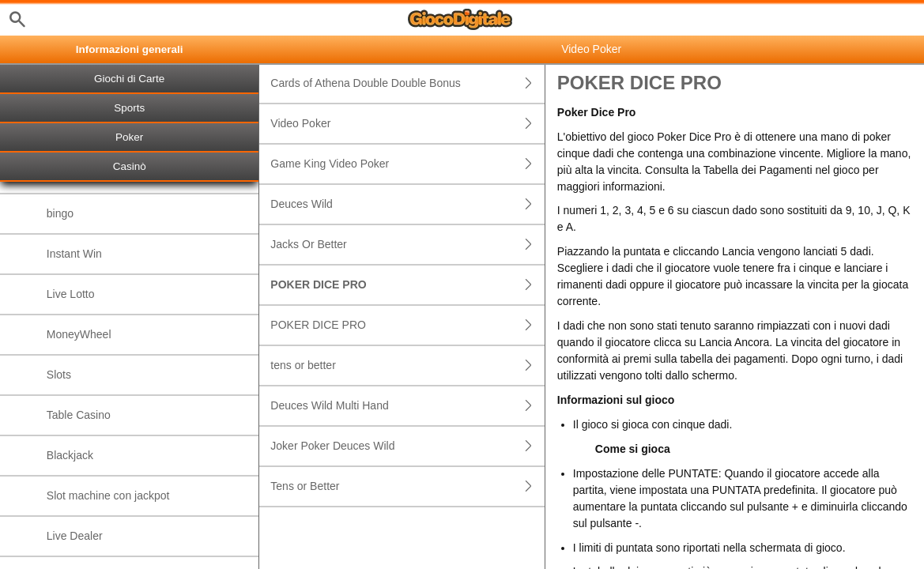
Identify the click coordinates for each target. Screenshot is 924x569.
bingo (60, 213)
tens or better (407, 366)
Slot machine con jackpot (108, 496)
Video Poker (407, 124)
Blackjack (70, 455)
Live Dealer (75, 536)
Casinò (130, 166)
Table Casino (79, 415)
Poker (129, 137)
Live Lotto (71, 294)
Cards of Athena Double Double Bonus (407, 83)
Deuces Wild (407, 204)
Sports (129, 108)
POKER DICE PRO (407, 285)
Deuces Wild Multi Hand (407, 406)
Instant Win (74, 254)
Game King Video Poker (407, 164)
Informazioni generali (130, 49)
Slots (59, 375)
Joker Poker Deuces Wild (407, 446)
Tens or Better (407, 486)
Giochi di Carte (129, 79)
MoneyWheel (79, 334)
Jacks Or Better (407, 245)
